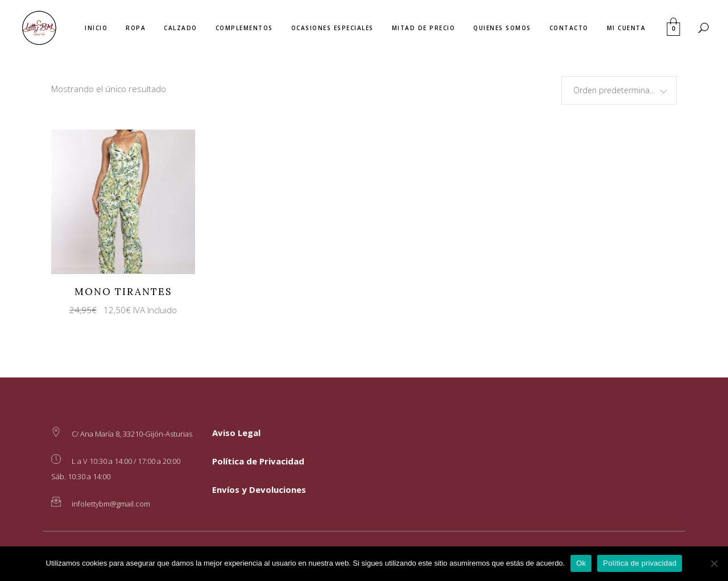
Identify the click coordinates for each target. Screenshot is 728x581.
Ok (581, 563)
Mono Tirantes (123, 292)
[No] (714, 563)
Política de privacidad (640, 563)
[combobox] (619, 90)
